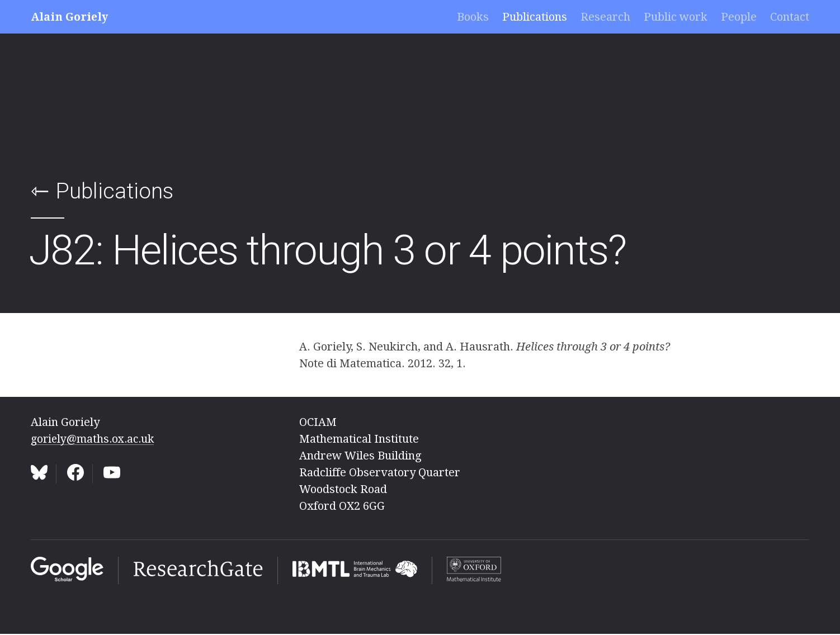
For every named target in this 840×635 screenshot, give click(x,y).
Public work (676, 17)
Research (605, 17)
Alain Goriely (71, 17)
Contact (790, 17)
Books (473, 17)
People (739, 17)
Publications (535, 17)
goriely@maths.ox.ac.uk (95, 439)
